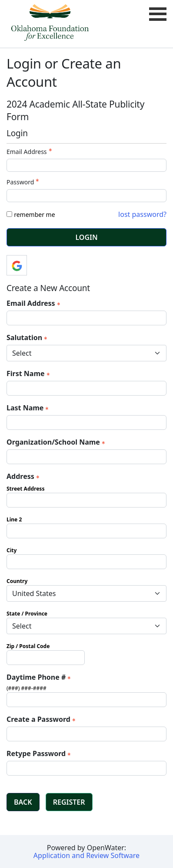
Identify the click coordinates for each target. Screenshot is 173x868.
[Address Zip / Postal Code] (46, 658)
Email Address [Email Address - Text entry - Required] (30, 152)
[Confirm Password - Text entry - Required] (86, 768)
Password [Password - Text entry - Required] (24, 182)
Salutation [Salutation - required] (28, 337)
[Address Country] (86, 593)
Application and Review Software (86, 855)
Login (86, 237)
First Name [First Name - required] (29, 373)
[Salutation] (86, 353)
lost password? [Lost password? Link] (142, 214)
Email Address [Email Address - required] (34, 303)
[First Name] (86, 388)
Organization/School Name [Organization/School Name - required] (57, 442)
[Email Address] (86, 318)
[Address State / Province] (86, 626)
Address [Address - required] (24, 476)
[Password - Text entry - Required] (86, 196)
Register (69, 802)
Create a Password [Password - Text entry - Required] (42, 719)
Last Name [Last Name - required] (28, 408)
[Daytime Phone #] (86, 700)
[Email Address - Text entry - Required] (86, 165)
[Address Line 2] (86, 531)
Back (23, 802)
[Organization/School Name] (86, 457)
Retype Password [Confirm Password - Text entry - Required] (40, 753)
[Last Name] (86, 423)
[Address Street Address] (86, 500)
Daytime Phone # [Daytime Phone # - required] (40, 677)
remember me (34, 215)
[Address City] (86, 562)
